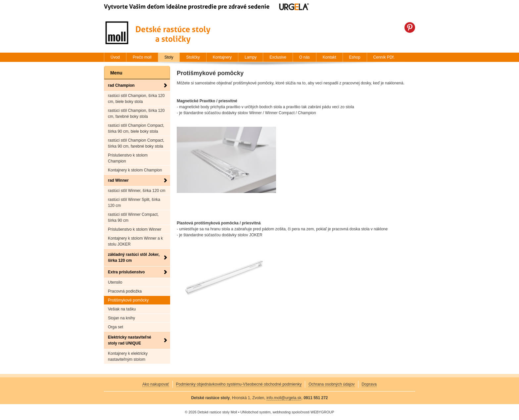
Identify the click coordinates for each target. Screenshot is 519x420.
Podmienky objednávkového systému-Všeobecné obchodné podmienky (239, 384)
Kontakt (330, 57)
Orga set (116, 327)
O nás (305, 57)
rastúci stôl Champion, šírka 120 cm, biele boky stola (136, 99)
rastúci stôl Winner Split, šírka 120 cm (134, 203)
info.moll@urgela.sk (284, 398)
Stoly (169, 57)
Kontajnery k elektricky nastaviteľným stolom (128, 356)
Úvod (115, 57)
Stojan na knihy (121, 318)
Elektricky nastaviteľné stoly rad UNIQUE (130, 340)
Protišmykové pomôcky (128, 300)
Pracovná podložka (125, 291)
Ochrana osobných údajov (331, 384)
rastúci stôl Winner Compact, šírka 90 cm (133, 217)
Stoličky (193, 57)
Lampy (251, 57)
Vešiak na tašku (122, 309)
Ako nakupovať (156, 384)
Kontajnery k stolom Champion (135, 170)
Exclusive (278, 57)
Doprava (369, 384)
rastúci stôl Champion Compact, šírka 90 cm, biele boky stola (136, 128)
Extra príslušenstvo (126, 272)
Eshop (355, 57)
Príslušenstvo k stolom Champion (128, 158)
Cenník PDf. (384, 57)
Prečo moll (142, 57)
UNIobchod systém (255, 412)
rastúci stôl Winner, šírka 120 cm (137, 191)
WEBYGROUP (322, 412)
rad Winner (118, 180)
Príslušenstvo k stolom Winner (135, 229)
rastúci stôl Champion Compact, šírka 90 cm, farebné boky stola (136, 143)
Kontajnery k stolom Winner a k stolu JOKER (135, 241)
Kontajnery (222, 57)
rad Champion (121, 85)
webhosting (282, 412)
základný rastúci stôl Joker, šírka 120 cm (134, 257)
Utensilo (115, 282)
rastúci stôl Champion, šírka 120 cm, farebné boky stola (136, 114)
